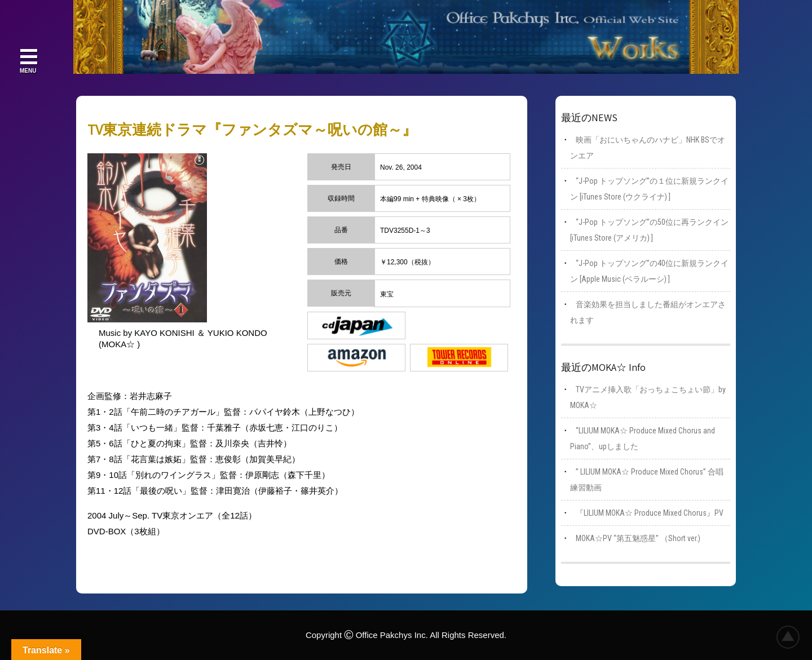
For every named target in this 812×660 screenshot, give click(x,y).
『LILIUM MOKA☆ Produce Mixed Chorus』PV (650, 513)
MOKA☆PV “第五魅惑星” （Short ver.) (638, 538)
